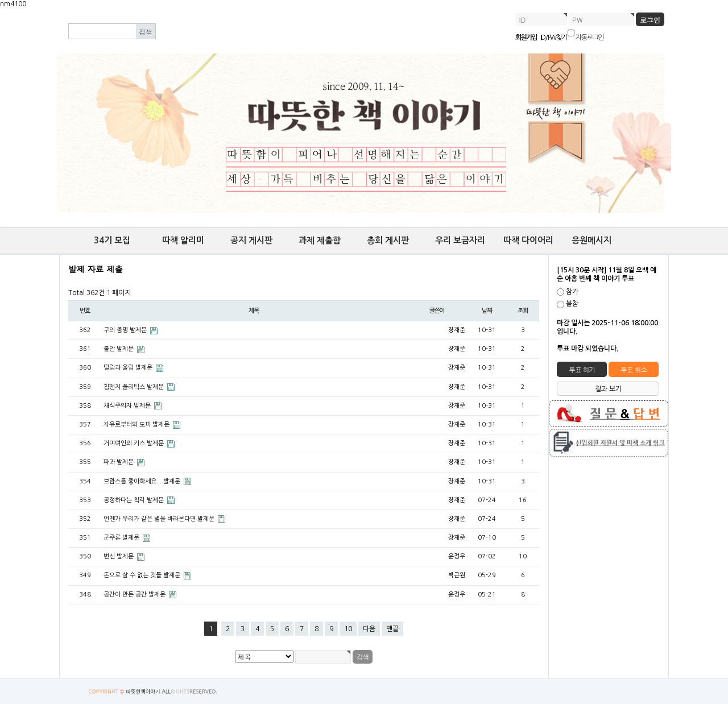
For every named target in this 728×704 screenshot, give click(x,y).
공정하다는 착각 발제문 (135, 500)
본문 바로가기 (0, 9)
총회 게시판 (388, 240)
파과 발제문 (119, 462)
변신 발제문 (119, 556)
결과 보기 (608, 389)
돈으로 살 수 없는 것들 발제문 (143, 575)
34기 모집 (112, 240)
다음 (369, 629)
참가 (572, 292)
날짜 (487, 311)
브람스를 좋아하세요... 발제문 (143, 481)
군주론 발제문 (122, 538)
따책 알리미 (183, 240)
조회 (523, 311)
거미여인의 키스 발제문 (135, 443)
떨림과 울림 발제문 (129, 368)
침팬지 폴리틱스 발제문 (135, 387)
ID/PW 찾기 (554, 38)
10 (348, 629)
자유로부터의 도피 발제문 (137, 425)
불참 (572, 304)
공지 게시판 (251, 240)
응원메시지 (591, 240)
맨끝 (392, 629)
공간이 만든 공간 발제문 (135, 595)
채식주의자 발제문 (128, 406)
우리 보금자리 (460, 240)
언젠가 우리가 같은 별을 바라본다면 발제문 (160, 519)
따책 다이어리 (528, 240)
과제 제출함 (320, 240)
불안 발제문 (119, 349)
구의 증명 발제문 (126, 330)
